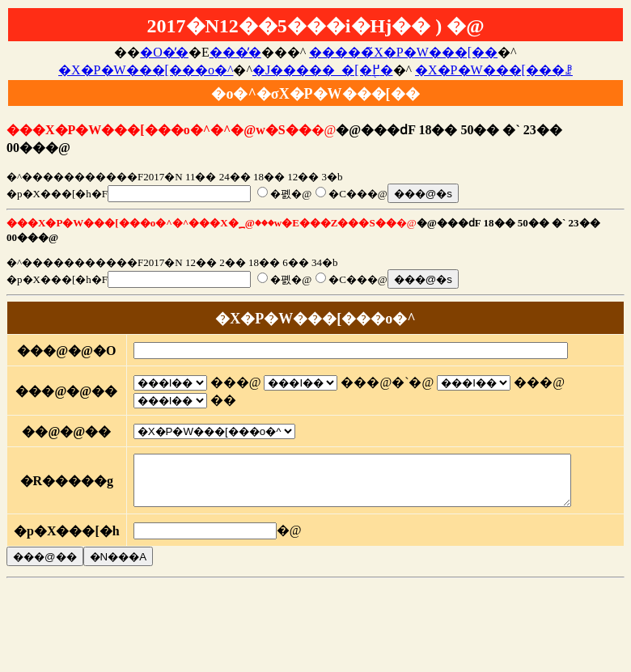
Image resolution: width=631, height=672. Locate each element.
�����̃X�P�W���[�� (403, 52)
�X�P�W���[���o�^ (146, 70)
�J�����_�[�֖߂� (323, 70)
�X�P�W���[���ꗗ (494, 70)
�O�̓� (164, 52)
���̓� (235, 52)
